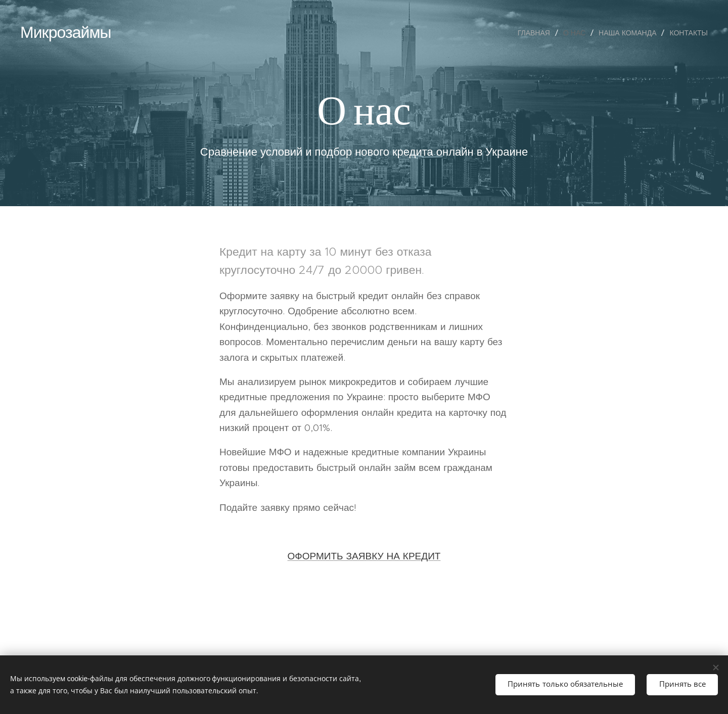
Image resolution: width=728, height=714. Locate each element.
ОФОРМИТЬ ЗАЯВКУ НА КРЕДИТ (364, 556)
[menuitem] (537, 33)
